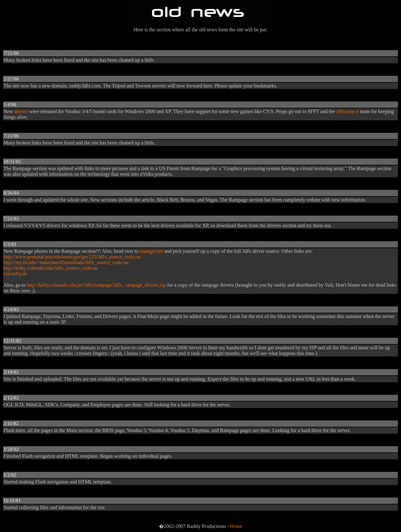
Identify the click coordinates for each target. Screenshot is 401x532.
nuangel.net (151, 251)
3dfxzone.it (347, 111)
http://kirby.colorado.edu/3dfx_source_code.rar (51, 268)
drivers (21, 111)
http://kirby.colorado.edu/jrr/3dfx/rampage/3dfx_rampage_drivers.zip (96, 285)
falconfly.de (15, 274)
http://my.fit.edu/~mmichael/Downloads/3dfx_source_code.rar (66, 262)
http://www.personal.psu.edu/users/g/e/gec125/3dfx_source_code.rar (72, 257)
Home (236, 526)
